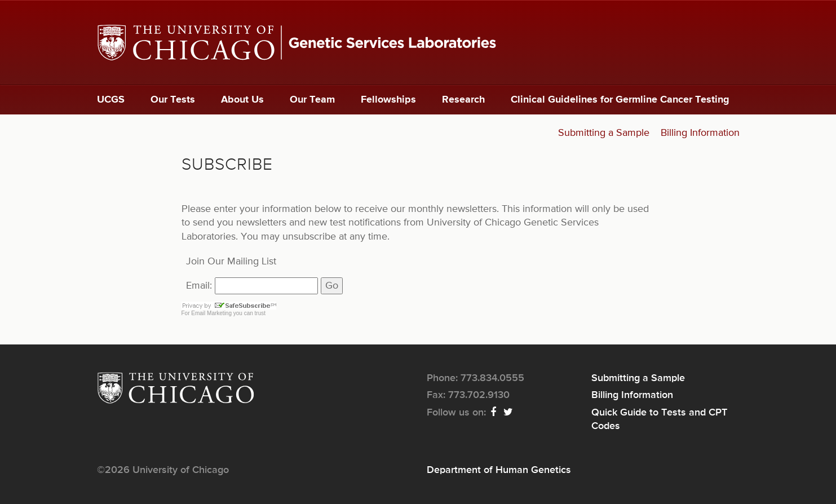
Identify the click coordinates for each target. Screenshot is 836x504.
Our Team (312, 100)
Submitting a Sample (604, 133)
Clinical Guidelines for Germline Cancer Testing (620, 100)
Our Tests (173, 100)
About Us (242, 100)
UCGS (111, 100)
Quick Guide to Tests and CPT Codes (659, 419)
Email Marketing (211, 313)
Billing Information (700, 133)
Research (463, 100)
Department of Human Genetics (499, 470)
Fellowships (388, 100)
